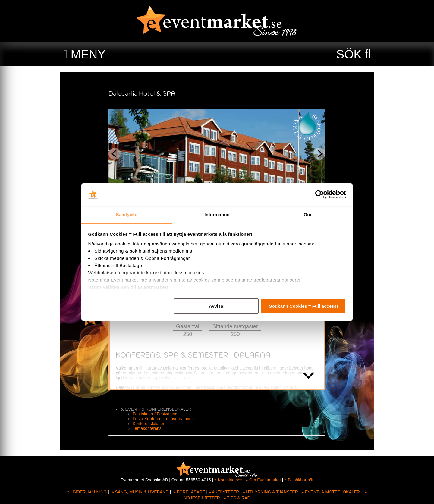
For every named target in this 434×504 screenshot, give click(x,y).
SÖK (349, 54)
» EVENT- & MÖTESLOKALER (331, 492)
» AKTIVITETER (224, 492)
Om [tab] (307, 214)
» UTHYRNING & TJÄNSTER (270, 492)
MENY (88, 54)
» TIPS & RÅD (237, 498)
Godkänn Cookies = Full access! (303, 306)
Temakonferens (147, 428)
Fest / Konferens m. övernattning (163, 419)
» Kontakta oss (228, 480)
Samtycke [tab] (127, 214)
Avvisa (216, 306)
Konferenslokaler (148, 424)
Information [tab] (217, 214)
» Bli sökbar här (299, 480)
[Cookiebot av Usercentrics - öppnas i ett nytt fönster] (320, 195)
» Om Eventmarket (263, 480)
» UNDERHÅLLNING (87, 492)
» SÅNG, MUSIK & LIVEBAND (140, 492)
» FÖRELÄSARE (189, 492)
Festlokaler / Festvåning (155, 414)
